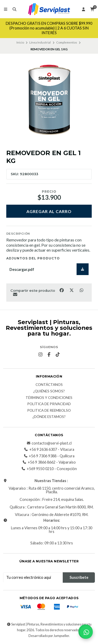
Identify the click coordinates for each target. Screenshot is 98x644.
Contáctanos (49, 385)
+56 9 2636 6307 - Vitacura (49, 449)
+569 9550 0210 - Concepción (49, 469)
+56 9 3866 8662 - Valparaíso (49, 462)
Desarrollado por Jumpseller (49, 636)
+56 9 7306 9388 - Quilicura (49, 456)
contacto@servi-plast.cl (49, 443)
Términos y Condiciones (49, 398)
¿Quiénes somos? (49, 391)
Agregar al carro (49, 211)
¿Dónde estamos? (49, 417)
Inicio (20, 42)
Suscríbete (79, 577)
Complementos (67, 42)
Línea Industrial (40, 42)
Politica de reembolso (49, 411)
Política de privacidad (49, 404)
